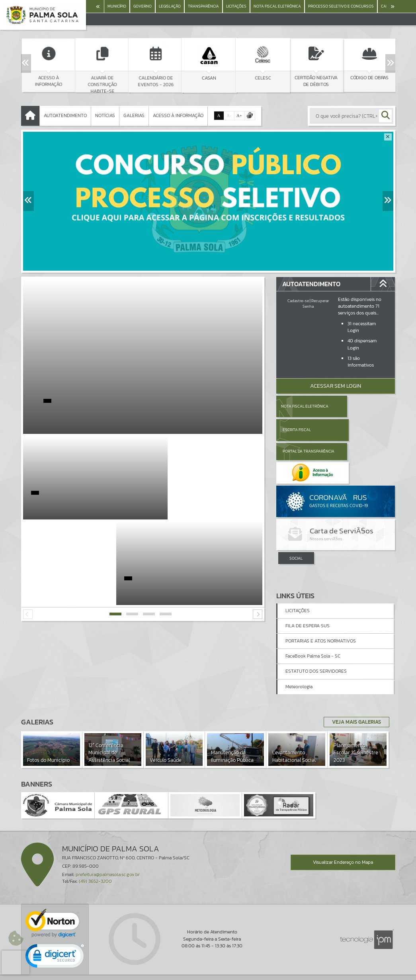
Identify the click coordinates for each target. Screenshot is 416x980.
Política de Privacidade (208, 972)
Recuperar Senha (316, 304)
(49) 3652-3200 (95, 852)
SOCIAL (296, 516)
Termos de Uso (208, 966)
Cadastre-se (298, 301)
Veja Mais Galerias (354, 693)
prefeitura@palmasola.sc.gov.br (108, 845)
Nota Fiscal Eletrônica (304, 406)
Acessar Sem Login (336, 386)
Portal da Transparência (298, 430)
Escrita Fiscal (356, 406)
